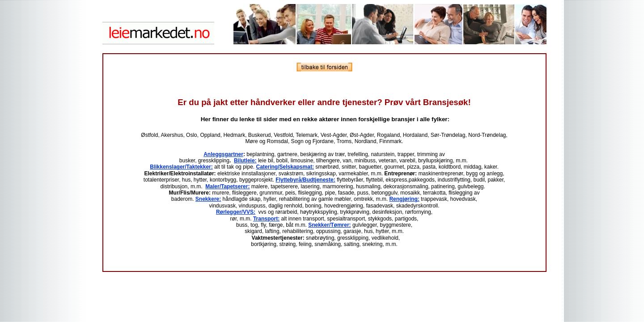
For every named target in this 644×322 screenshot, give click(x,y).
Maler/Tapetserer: (227, 186)
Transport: (266, 219)
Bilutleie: (245, 161)
